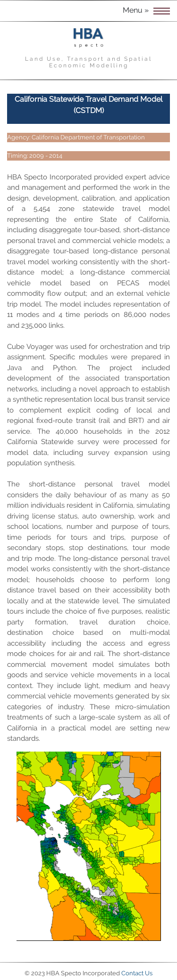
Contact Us (137, 973)
